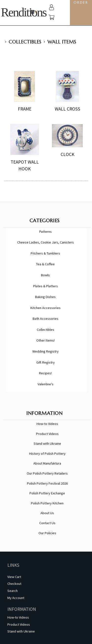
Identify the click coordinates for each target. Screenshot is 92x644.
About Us (47, 513)
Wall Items (62, 42)
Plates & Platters (46, 286)
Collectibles (25, 42)
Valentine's (46, 384)
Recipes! (45, 373)
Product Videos (47, 434)
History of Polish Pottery (47, 454)
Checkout (14, 584)
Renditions (24, 12)
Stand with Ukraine (47, 444)
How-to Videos (47, 424)
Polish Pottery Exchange (47, 493)
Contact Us (47, 523)
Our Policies (47, 533)
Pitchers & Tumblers (45, 253)
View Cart (14, 577)
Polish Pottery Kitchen (47, 503)
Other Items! (46, 340)
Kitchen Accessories (46, 308)
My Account (16, 598)
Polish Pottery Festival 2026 (47, 483)
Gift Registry (46, 362)
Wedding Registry (46, 351)
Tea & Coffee (45, 264)
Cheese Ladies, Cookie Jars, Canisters (46, 242)
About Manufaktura (47, 463)
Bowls (45, 275)
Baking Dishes (45, 297)
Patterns (46, 232)
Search (13, 591)
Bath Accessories (46, 319)
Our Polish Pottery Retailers (47, 473)
